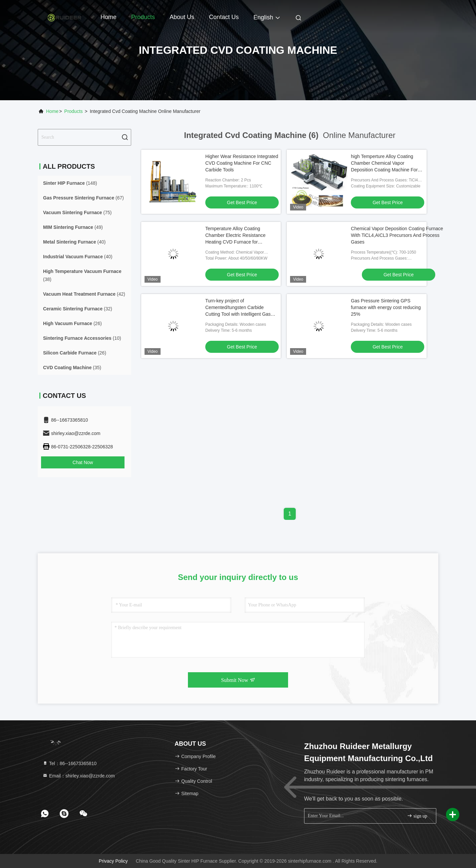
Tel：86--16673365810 (69, 763)
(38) (82, 275)
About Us (182, 17)
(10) (82, 338)
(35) (72, 368)
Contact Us (224, 17)
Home (108, 17)
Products (143, 17)
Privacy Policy (113, 861)
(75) (77, 212)
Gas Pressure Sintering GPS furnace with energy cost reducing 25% (386, 307)
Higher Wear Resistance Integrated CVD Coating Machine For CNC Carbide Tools (242, 163)
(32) (78, 309)
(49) (73, 227)
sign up (417, 816)
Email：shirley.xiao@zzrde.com (79, 776)
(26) (72, 323)
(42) (84, 294)
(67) (83, 198)
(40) (74, 242)
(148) (70, 183)
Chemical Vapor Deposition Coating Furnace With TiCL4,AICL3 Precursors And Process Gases (397, 235)
